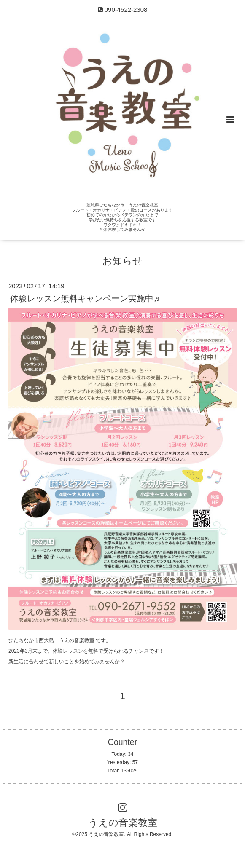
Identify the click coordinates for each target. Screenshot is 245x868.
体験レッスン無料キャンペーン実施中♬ (85, 298)
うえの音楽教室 (123, 823)
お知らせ (123, 261)
